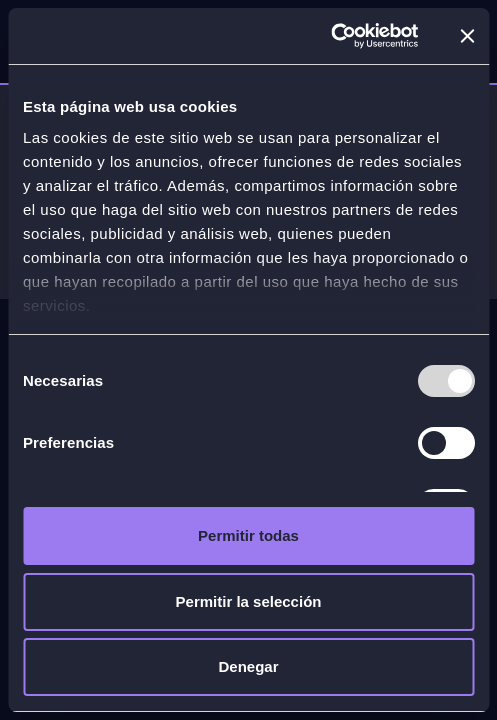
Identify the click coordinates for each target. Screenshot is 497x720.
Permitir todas (248, 535)
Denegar (248, 666)
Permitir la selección (249, 601)
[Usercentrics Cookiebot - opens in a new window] (330, 36)
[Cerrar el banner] (467, 36)
